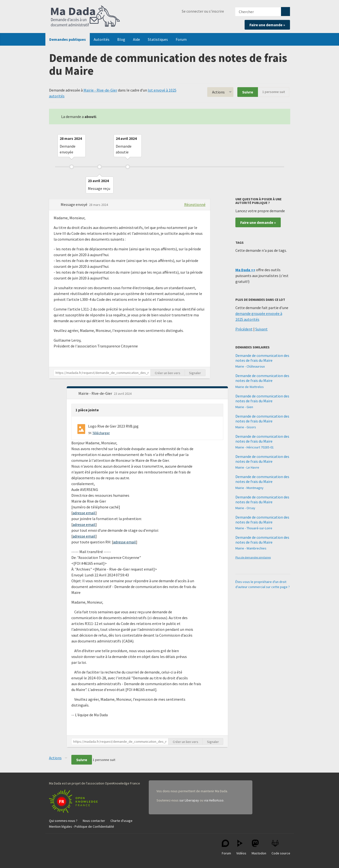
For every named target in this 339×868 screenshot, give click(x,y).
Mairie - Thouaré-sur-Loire (254, 528)
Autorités (102, 39)
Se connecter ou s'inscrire (203, 11)
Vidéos (241, 847)
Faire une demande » (267, 25)
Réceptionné (195, 204)
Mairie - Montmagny (249, 488)
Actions (218, 92)
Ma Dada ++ (245, 270)
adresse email (84, 513)
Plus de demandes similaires (253, 557)
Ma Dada (85, 17)
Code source (281, 847)
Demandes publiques (68, 39)
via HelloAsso (214, 800)
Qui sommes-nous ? (63, 821)
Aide (136, 39)
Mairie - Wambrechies (251, 548)
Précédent (244, 329)
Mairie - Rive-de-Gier (100, 90)
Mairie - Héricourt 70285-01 (255, 447)
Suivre (248, 92)
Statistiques (158, 39)
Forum (181, 39)
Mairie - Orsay (245, 508)
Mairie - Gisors (246, 427)
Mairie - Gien (244, 407)
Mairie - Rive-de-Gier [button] (96, 393)
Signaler (195, 373)
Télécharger (101, 433)
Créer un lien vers (168, 373)
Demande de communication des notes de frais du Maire (262, 358)
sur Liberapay (189, 800)
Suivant (261, 329)
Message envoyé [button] (74, 204)
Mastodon (259, 847)
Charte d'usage (121, 821)
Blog (121, 39)
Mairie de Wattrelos (250, 387)
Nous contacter (94, 821)
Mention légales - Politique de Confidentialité (82, 826)
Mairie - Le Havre (247, 467)
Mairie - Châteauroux (250, 366)
